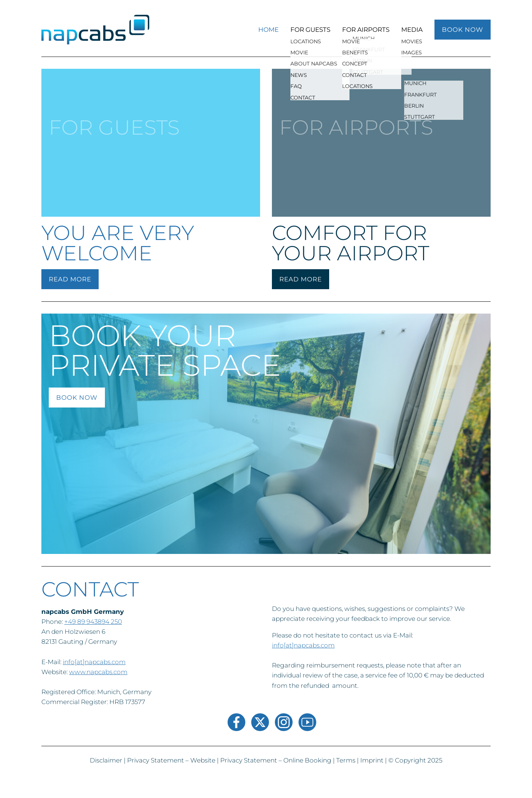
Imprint (372, 760)
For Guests (310, 30)
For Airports (366, 30)
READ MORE (70, 279)
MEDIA (412, 30)
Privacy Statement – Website (171, 760)
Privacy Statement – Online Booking (276, 760)
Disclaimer (106, 760)
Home (268, 30)
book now (77, 398)
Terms (346, 760)
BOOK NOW (463, 30)
